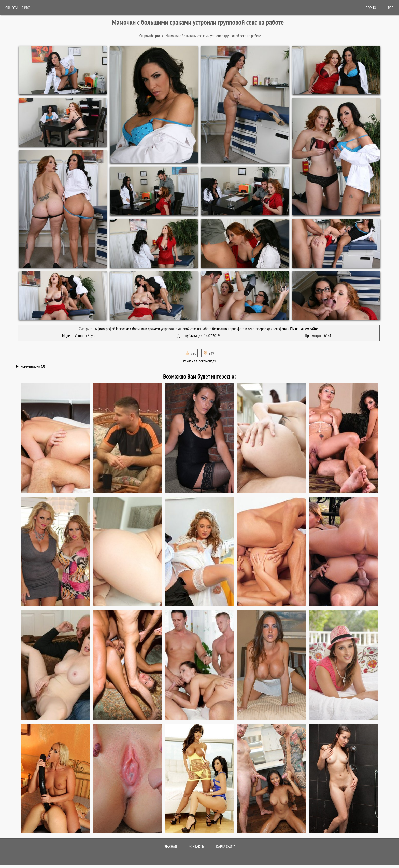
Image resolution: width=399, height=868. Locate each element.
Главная (170, 846)
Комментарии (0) (33, 366)
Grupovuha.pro (18, 8)
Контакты (196, 846)
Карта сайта (226, 846)
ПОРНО (371, 8)
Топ (391, 8)
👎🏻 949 (209, 353)
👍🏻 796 (190, 353)
